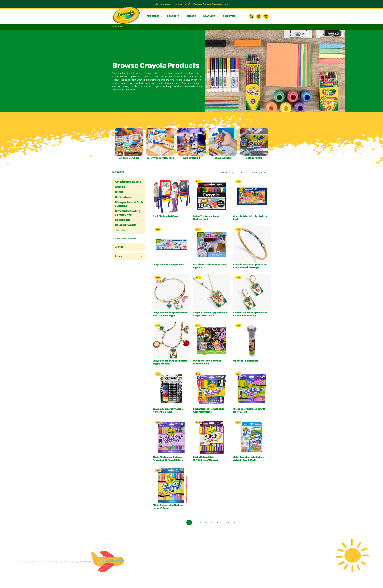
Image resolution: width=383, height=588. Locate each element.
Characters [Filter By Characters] (123, 197)
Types (118, 256)
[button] (155, 16)
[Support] (266, 16)
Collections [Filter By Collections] (123, 220)
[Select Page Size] (244, 173)
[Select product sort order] (261, 173)
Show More (120, 230)
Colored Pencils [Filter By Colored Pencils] (126, 225)
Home (115, 27)
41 (229, 522)
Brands (119, 247)
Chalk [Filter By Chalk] (119, 192)
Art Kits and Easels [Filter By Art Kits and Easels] (128, 182)
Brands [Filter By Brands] (120, 187)
